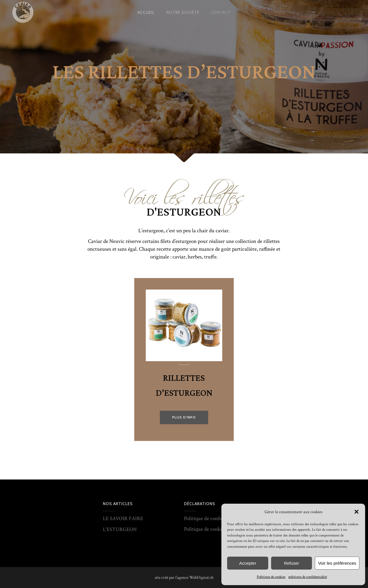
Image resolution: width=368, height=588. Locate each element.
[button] (356, 512)
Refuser (292, 563)
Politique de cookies (271, 577)
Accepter (248, 563)
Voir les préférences (337, 563)
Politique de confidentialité (212, 518)
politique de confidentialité (308, 577)
